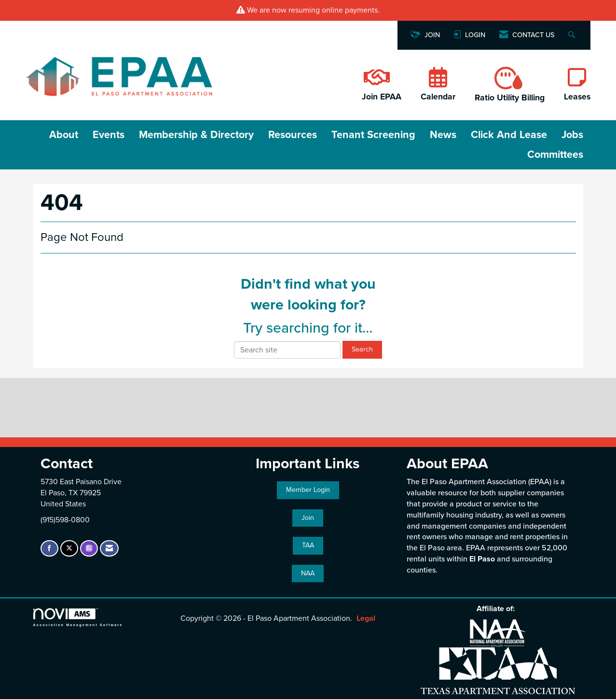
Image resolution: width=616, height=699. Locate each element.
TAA (308, 545)
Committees (555, 154)
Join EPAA (382, 97)
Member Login (308, 490)
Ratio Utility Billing (510, 98)
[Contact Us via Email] (109, 549)
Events (109, 135)
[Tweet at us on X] (69, 549)
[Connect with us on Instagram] (89, 549)
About (64, 135)
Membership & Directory (196, 135)
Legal (366, 618)
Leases (577, 97)
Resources (293, 135)
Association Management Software (78, 617)
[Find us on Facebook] (49, 549)
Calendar (438, 97)
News (443, 135)
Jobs (572, 135)
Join (308, 518)
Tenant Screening (373, 135)
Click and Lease (509, 135)
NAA (308, 573)
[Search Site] (573, 35)
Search (362, 349)
